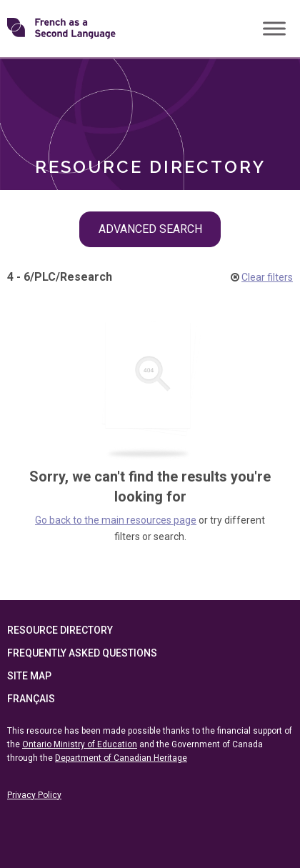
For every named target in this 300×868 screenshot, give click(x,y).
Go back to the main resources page (116, 520)
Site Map (29, 676)
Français (31, 699)
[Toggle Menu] (274, 28)
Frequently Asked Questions (82, 653)
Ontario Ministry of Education (80, 744)
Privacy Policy (34, 795)
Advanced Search (150, 229)
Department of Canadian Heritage (121, 758)
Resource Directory (60, 630)
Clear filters (267, 277)
